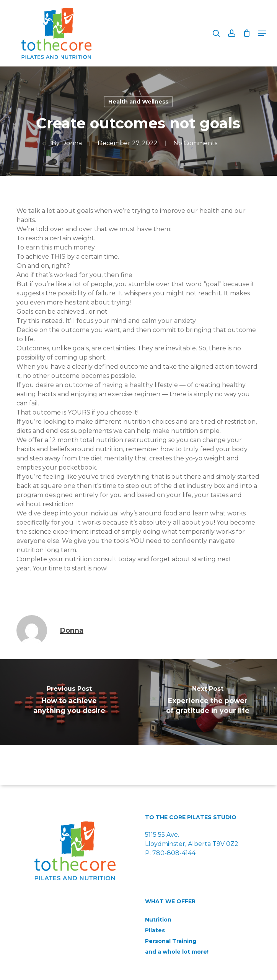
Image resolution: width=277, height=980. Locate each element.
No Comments (195, 143)
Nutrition (158, 920)
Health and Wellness (138, 102)
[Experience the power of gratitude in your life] (208, 702)
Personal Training (171, 941)
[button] (262, 33)
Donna (72, 143)
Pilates (155, 930)
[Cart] (247, 33)
